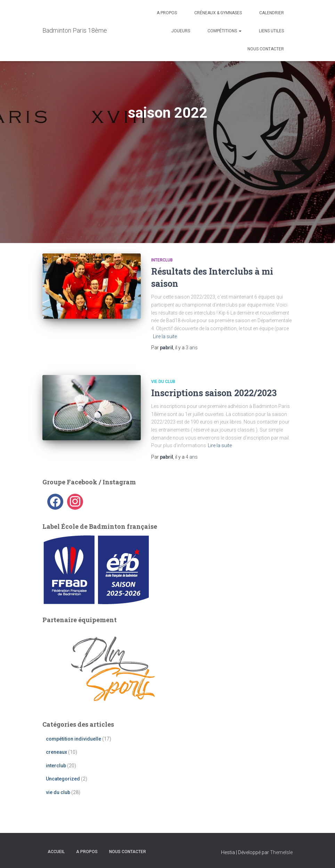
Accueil (56, 852)
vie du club (163, 382)
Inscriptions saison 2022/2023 (214, 393)
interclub (162, 260)
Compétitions (224, 31)
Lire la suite (165, 336)
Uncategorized (63, 779)
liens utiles (271, 31)
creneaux (56, 752)
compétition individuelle (73, 739)
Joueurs (181, 31)
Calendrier (272, 13)
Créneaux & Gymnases (218, 13)
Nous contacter (266, 49)
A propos (167, 13)
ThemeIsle (281, 852)
